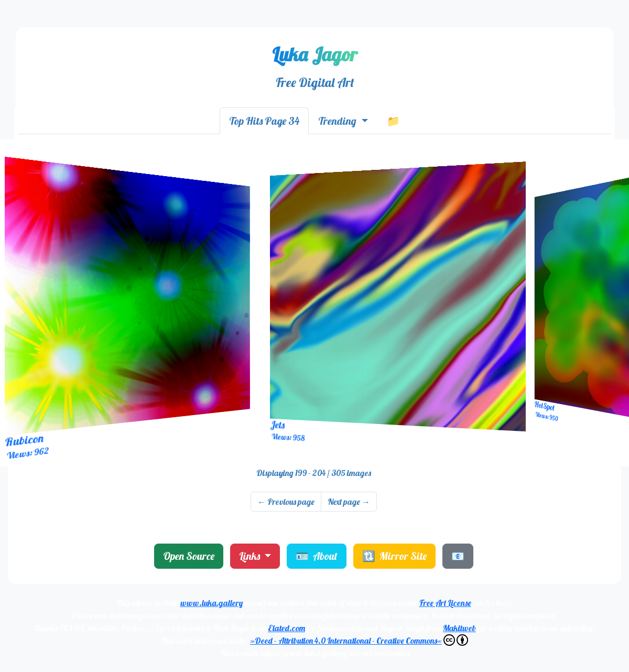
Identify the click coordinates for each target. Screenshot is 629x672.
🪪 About (317, 556)
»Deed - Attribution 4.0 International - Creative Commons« (359, 640)
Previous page (286, 502)
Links (251, 556)
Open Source (189, 556)
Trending (338, 121)
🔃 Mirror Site (394, 556)
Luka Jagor (315, 54)
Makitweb (459, 628)
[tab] (264, 121)
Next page (349, 502)
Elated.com (286, 628)
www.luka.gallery (212, 603)
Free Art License (445, 603)
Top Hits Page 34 (264, 121)
